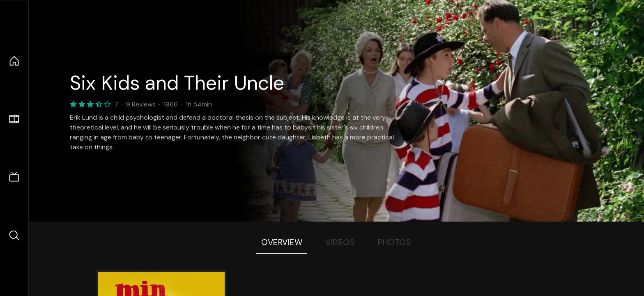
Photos (394, 242)
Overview (282, 242)
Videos (340, 242)
